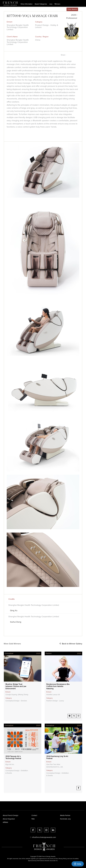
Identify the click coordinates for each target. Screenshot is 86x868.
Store (64, 9)
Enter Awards (72, 9)
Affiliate (5, 822)
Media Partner (65, 815)
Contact (34, 815)
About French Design (11, 815)
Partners (57, 9)
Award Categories (41, 4)
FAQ (33, 819)
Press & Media (46, 9)
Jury (51, 4)
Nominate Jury (65, 819)
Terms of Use (54, 859)
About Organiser (9, 819)
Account (82, 9)
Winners (57, 4)
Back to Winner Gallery (71, 644)
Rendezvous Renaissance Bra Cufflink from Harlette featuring (58, 686)
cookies (76, 859)
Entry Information (27, 4)
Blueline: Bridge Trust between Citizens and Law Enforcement (16, 686)
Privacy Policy (63, 859)
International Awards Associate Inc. (47, 861)
